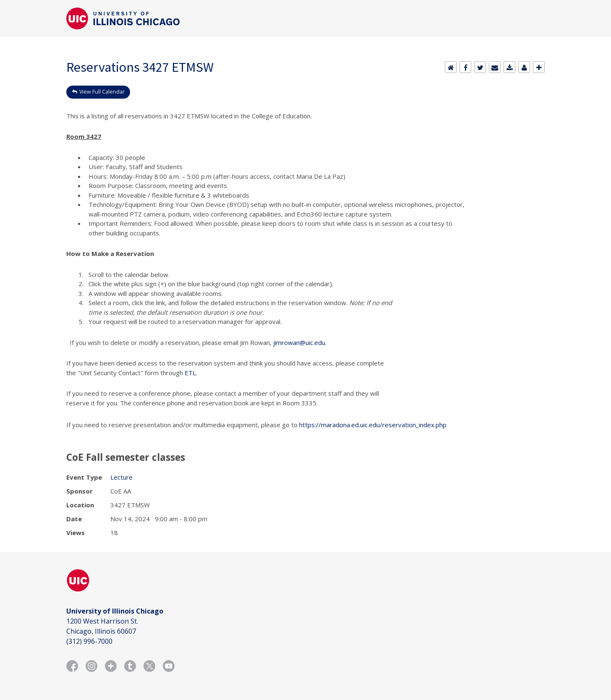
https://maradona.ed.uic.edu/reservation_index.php (373, 425)
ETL (190, 373)
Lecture (121, 477)
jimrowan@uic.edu (299, 342)
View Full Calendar (102, 92)
